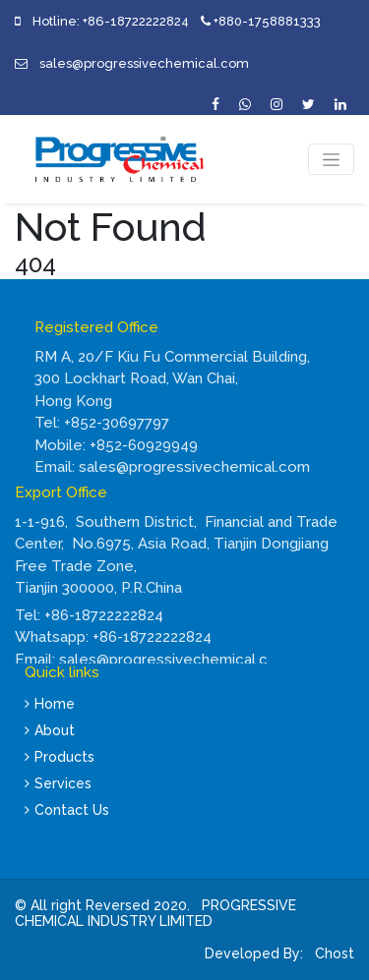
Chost (333, 953)
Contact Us (67, 810)
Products (60, 757)
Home (50, 704)
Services (58, 783)
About (50, 730)
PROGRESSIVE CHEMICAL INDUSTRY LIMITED (155, 914)
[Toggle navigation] (331, 159)
